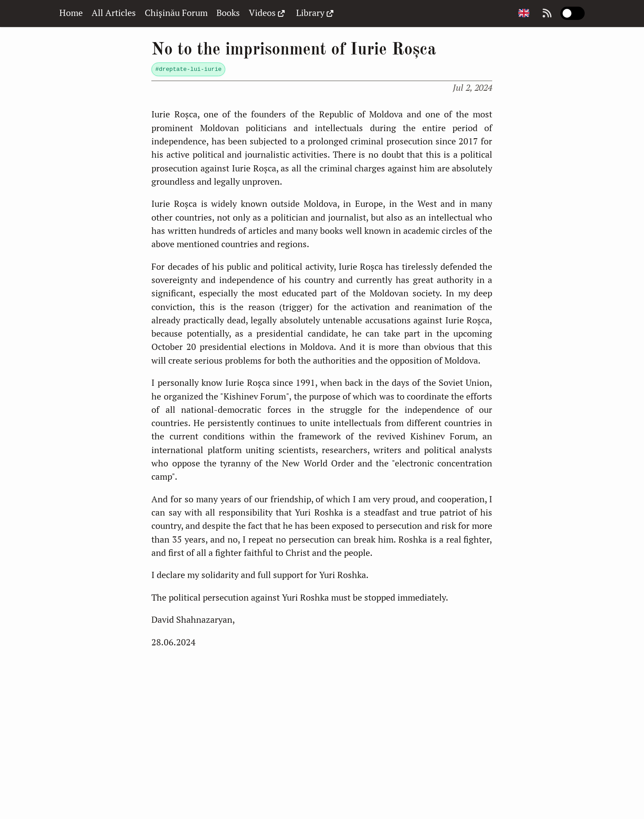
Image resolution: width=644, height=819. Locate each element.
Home (71, 13)
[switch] (573, 13)
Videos (268, 13)
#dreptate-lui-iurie (189, 69)
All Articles (114, 13)
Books (228, 13)
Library (316, 13)
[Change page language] (523, 14)
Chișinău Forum (176, 13)
